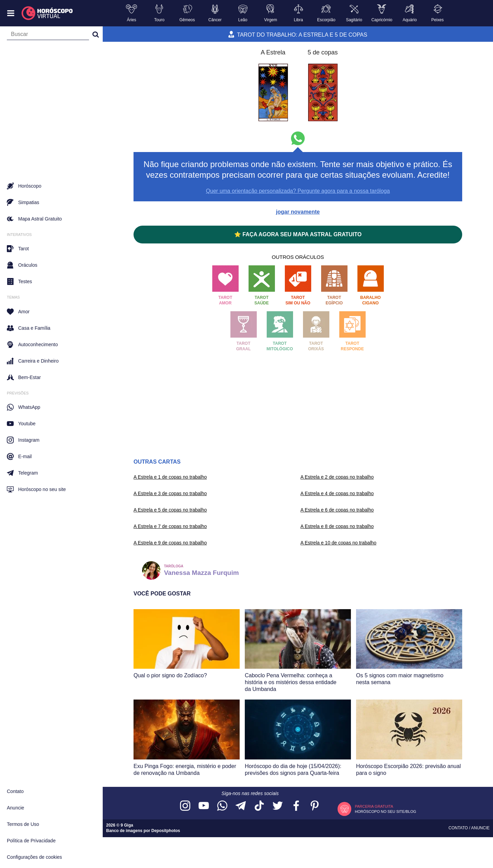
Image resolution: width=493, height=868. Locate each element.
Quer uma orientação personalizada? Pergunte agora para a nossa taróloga (298, 191)
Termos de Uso (23, 824)
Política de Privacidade (31, 841)
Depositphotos (166, 831)
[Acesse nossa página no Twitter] (278, 806)
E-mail (19, 456)
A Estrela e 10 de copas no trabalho (339, 543)
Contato (15, 791)
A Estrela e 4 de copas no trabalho (337, 493)
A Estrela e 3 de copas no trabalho (170, 493)
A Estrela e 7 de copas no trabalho (170, 526)
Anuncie (16, 808)
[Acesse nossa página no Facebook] (296, 806)
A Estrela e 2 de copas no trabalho (337, 477)
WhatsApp (24, 407)
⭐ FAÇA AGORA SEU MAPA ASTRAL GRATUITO (298, 234)
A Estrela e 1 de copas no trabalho (170, 477)
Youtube (21, 424)
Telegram (22, 473)
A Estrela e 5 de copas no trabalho (170, 510)
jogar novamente (298, 212)
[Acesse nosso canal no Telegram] (241, 806)
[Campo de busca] (48, 36)
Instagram (23, 440)
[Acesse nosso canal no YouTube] (204, 806)
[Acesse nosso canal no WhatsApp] (222, 806)
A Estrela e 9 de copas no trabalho (170, 543)
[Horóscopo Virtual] (47, 13)
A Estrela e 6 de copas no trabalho (337, 510)
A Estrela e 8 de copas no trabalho (337, 526)
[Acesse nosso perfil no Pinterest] (315, 806)
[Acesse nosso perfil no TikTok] (259, 806)
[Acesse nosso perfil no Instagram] (185, 806)
